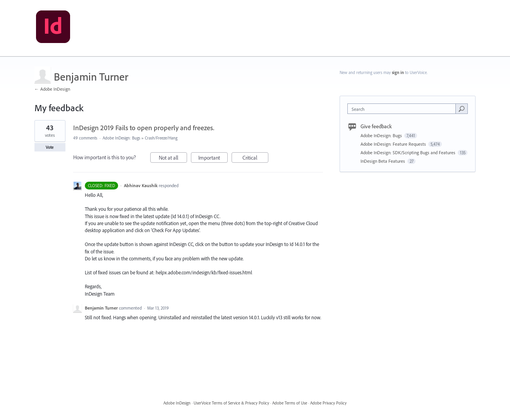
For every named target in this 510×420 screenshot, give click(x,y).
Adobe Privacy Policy (328, 403)
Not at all (173, 159)
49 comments (85, 138)
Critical (255, 159)
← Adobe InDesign (52, 89)
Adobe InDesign (177, 403)
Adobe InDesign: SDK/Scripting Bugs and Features (409, 152)
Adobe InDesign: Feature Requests (394, 144)
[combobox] (403, 109)
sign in (398, 72)
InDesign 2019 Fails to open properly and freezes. (144, 128)
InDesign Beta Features (383, 161)
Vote (50, 147)
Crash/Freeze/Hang (161, 138)
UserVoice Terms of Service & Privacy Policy (231, 403)
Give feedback (376, 126)
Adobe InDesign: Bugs (121, 138)
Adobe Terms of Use (290, 403)
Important (213, 159)
